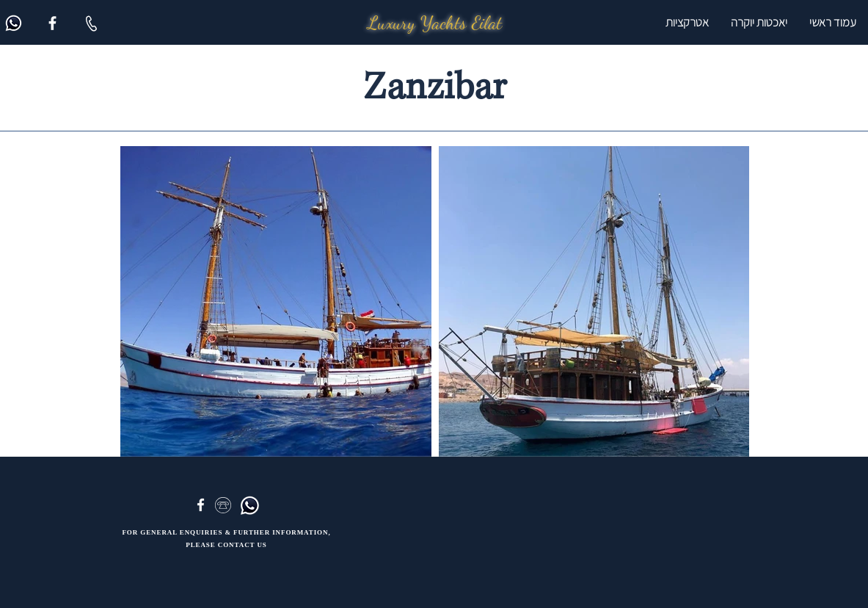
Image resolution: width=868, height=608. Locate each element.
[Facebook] (52, 23)
